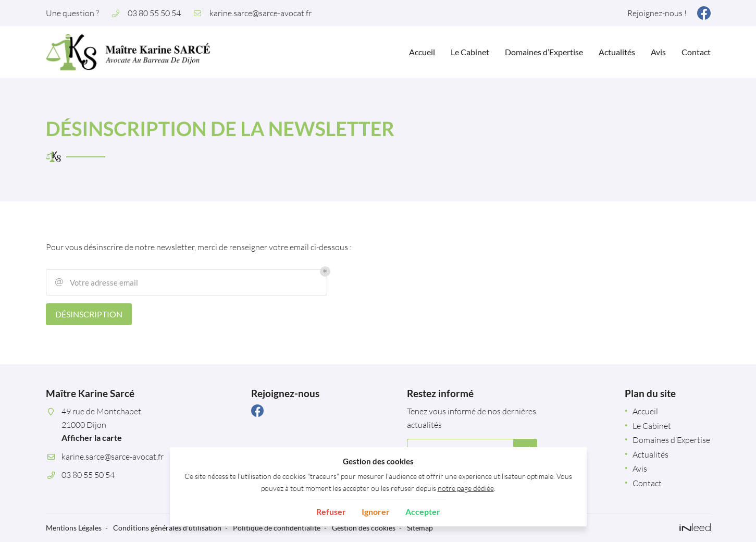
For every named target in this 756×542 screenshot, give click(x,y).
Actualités (617, 52)
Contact (696, 52)
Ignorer (376, 512)
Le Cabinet (470, 52)
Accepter (423, 512)
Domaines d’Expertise (544, 52)
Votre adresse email (96, 282)
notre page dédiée (466, 488)
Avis (658, 52)
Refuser (331, 512)
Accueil (422, 52)
